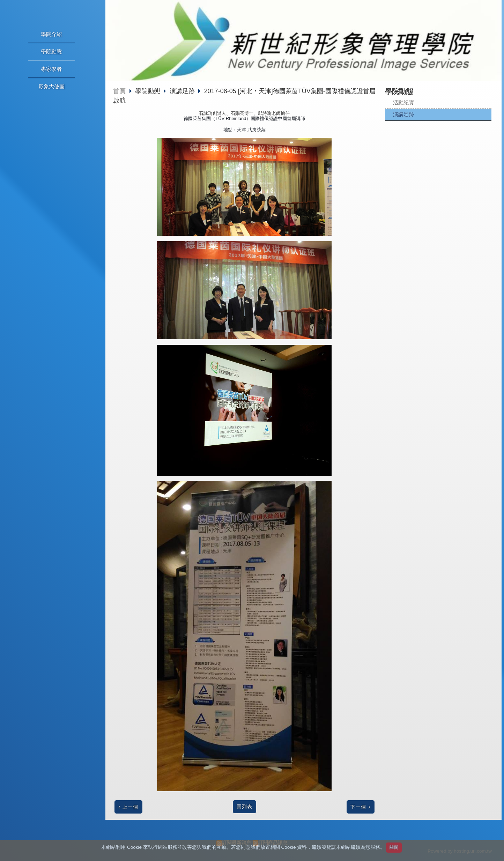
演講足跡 (403, 114)
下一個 (358, 807)
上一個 (130, 807)
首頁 (119, 91)
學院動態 (149, 91)
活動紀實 (403, 102)
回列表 (244, 807)
